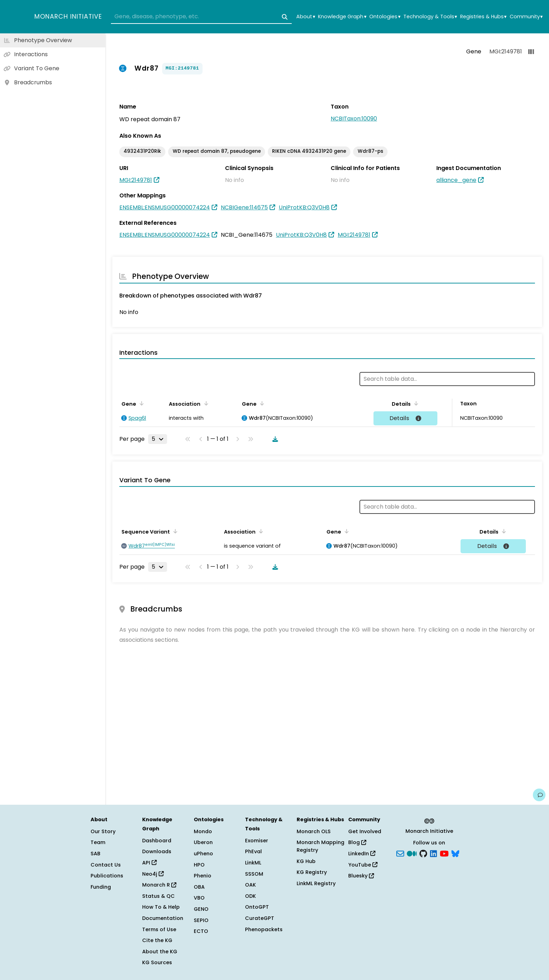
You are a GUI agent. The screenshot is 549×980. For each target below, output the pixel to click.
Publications (107, 876)
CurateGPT (260, 918)
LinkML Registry (316, 883)
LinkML (253, 863)
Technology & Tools (430, 17)
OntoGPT (257, 907)
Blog (357, 842)
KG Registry (312, 872)
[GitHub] (423, 853)
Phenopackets (264, 929)
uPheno (203, 854)
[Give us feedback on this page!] (539, 795)
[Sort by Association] (205, 403)
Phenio (203, 876)
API (149, 863)
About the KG (160, 952)
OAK (250, 885)
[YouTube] (444, 853)
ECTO (201, 931)
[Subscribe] (400, 853)
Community (526, 17)
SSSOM (254, 874)
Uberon (203, 842)
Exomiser (257, 841)
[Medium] (412, 853)
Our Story (103, 831)
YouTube (363, 865)
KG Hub (306, 861)
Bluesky (361, 876)
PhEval (253, 851)
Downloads (157, 851)
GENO (201, 909)
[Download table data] (274, 439)
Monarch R (159, 885)
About (306, 17)
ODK (250, 896)
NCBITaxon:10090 (354, 119)
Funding (101, 887)
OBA (199, 887)
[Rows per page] (158, 439)
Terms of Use (159, 929)
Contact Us (106, 865)
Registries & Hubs (483, 17)
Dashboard (157, 841)
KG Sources (157, 962)
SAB (95, 854)
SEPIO (201, 920)
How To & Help (161, 907)
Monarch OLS (314, 831)
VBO (199, 898)
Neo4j (153, 874)
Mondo (203, 831)
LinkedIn (362, 854)
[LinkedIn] (434, 853)
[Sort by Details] (415, 403)
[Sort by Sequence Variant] (174, 531)
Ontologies (385, 17)
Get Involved (365, 831)
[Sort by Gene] (140, 403)
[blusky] (455, 853)
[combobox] (201, 17)
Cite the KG (157, 940)
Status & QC (158, 896)
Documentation (163, 918)
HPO (199, 865)
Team (98, 842)
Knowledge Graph (342, 17)
